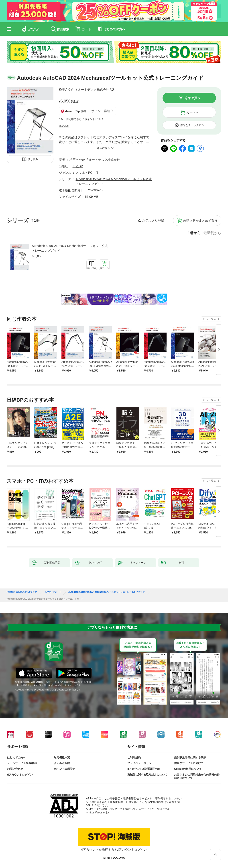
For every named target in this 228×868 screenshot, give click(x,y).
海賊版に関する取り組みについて (147, 775)
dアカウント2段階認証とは (144, 769)
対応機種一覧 (62, 758)
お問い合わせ (15, 769)
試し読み (33, 159)
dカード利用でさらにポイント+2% (80, 119)
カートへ (193, 112)
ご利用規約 (134, 758)
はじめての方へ (16, 758)
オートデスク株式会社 (94, 90)
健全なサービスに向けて (189, 763)
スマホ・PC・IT (87, 173)
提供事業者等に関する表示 (190, 758)
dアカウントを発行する (98, 850)
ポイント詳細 (101, 111)
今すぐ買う (193, 98)
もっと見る (210, 319)
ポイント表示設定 (65, 769)
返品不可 (64, 126)
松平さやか (67, 90)
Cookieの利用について (188, 769)
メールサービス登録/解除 (22, 763)
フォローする (112, 90)
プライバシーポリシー (141, 763)
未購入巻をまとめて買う (200, 221)
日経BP (78, 166)
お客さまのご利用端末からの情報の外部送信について (197, 776)
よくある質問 (62, 763)
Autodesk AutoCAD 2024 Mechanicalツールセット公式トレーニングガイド (70, 248)
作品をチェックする (192, 125)
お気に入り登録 (153, 221)
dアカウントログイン (20, 775)
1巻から (194, 233)
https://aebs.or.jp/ (99, 813)
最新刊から (212, 233)
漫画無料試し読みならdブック (22, 592)
